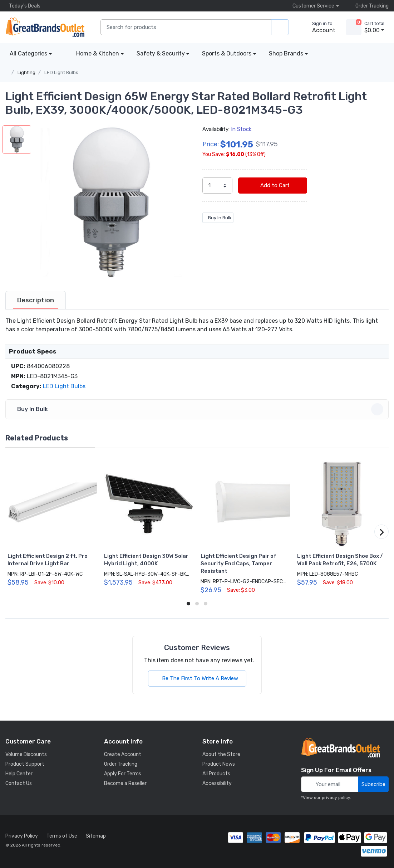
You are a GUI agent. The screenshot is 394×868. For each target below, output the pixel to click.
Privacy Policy (22, 836)
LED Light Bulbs (61, 72)
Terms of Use (62, 836)
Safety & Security (161, 53)
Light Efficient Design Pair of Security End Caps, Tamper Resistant (238, 564)
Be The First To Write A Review (197, 678)
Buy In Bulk (218, 218)
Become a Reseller (125, 783)
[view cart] (354, 27)
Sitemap (96, 836)
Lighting (26, 72)
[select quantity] (217, 186)
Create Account (123, 754)
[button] (111, 202)
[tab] (36, 300)
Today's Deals (23, 6)
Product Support (25, 764)
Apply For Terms (123, 774)
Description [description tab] (36, 300)
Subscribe (373, 784)
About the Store (221, 754)
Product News (219, 764)
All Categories (26, 53)
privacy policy (336, 798)
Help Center (19, 774)
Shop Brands (286, 53)
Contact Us (19, 783)
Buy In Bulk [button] (198, 409)
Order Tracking (370, 6)
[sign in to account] (319, 27)
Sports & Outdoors (227, 53)
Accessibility (217, 783)
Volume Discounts (26, 754)
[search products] (280, 27)
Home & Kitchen (98, 53)
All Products (216, 774)
